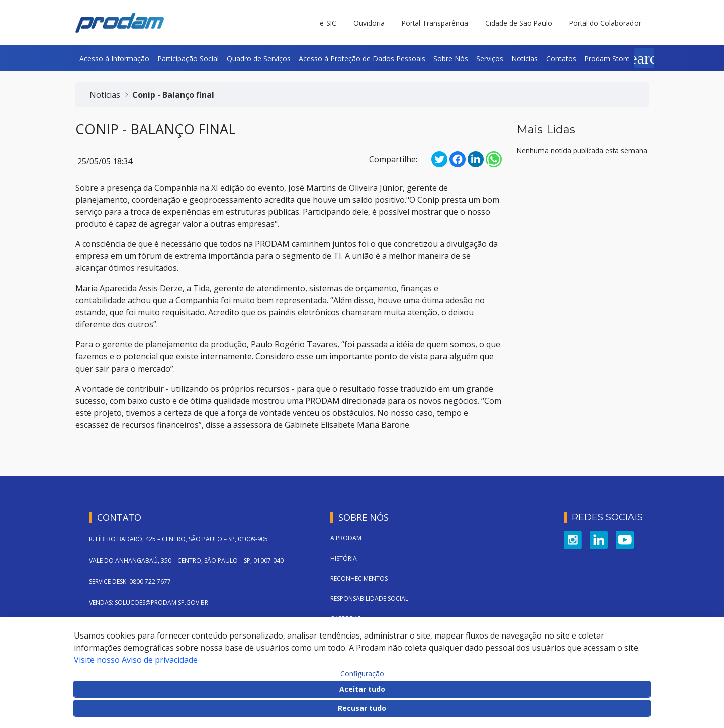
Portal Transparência (435, 23)
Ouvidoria (369, 23)
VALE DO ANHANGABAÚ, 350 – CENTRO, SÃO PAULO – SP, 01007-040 (186, 560)
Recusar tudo (362, 708)
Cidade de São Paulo (519, 23)
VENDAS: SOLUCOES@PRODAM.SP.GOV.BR (149, 603)
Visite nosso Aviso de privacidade (136, 660)
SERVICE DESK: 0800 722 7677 (130, 581)
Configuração (362, 674)
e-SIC (328, 23)
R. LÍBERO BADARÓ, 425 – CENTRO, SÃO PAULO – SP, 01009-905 (178, 539)
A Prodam (346, 538)
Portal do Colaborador (605, 23)
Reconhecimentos (359, 578)
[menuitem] (114, 58)
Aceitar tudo (362, 689)
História (344, 558)
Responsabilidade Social (369, 599)
